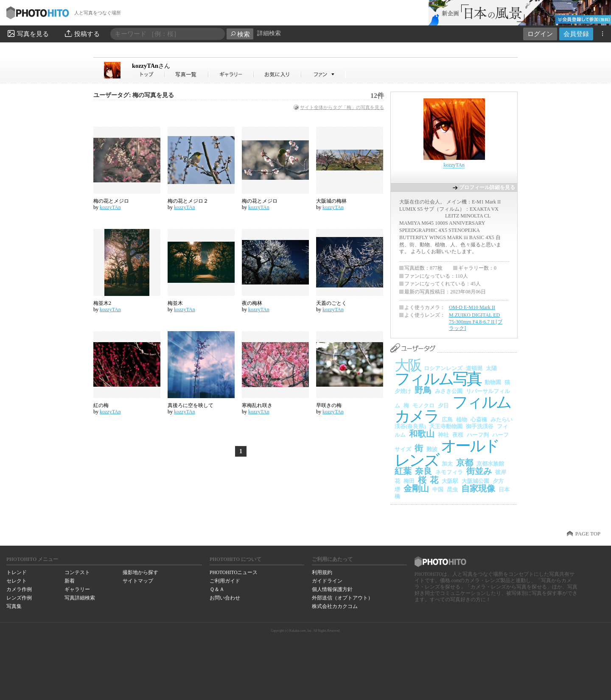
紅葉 (403, 471)
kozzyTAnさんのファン (324, 74)
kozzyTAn (151, 66)
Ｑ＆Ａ (217, 589)
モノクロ (423, 406)
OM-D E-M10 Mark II (472, 307)
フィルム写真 (438, 379)
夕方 (498, 481)
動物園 (493, 382)
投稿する (82, 33)
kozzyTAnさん (149, 74)
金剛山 (416, 488)
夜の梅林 (252, 303)
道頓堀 (474, 368)
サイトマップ (138, 581)
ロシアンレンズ (443, 368)
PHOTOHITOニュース (234, 572)
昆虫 (452, 489)
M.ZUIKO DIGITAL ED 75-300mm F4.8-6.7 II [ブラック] (476, 322)
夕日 (443, 406)
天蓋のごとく (331, 303)
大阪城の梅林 (331, 201)
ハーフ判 (478, 435)
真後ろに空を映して (191, 405)
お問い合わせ (225, 598)
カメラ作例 (19, 589)
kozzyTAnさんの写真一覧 (187, 74)
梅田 (409, 481)
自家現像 (478, 488)
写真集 (14, 606)
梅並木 (175, 303)
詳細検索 (269, 33)
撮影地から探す (140, 572)
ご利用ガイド (225, 581)
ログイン (540, 34)
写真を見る (28, 33)
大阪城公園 (475, 481)
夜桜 (458, 435)
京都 (465, 463)
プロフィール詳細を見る (487, 187)
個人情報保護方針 (332, 589)
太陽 (491, 368)
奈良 (423, 471)
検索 (240, 34)
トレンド (17, 572)
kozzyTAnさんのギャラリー (231, 74)
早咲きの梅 (329, 405)
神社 (443, 435)
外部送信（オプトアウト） (342, 598)
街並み (479, 471)
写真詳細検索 (80, 598)
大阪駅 (450, 481)
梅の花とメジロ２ (188, 201)
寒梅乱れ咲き (257, 405)
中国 (438, 489)
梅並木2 (102, 303)
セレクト (17, 581)
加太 (447, 464)
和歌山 (422, 434)
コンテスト (77, 572)
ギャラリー (77, 589)
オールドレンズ (447, 453)
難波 (432, 449)
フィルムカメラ (453, 409)
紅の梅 (101, 405)
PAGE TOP (588, 534)
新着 (70, 581)
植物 (462, 420)
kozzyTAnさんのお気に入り (278, 74)
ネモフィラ (449, 472)
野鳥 (423, 390)
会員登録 (576, 34)
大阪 (408, 365)
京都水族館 (490, 464)
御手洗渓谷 (480, 426)
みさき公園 (449, 391)
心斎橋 (479, 420)
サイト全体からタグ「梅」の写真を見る (342, 107)
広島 (447, 420)
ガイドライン (327, 581)
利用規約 (322, 572)
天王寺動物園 (446, 426)
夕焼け (403, 391)
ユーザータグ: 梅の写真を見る (134, 95)
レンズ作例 (19, 598)
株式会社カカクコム (335, 606)
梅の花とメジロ (111, 201)
